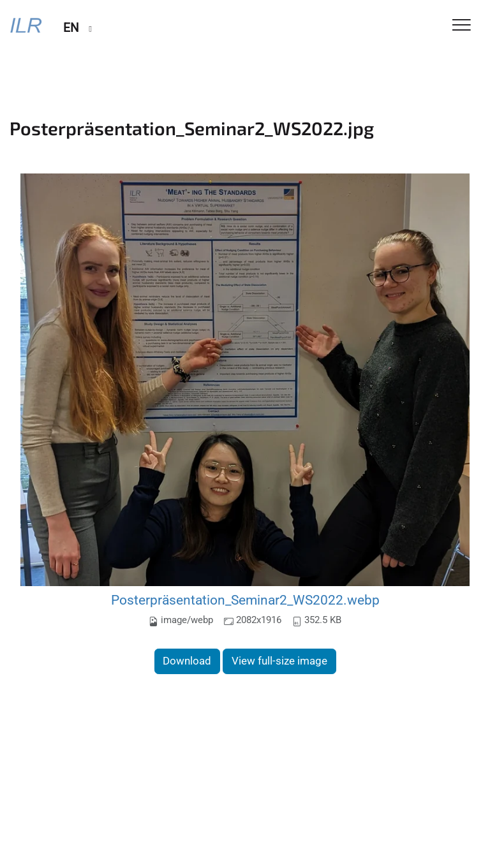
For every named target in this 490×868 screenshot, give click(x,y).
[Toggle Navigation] (462, 26)
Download (187, 661)
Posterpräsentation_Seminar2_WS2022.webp (245, 600)
